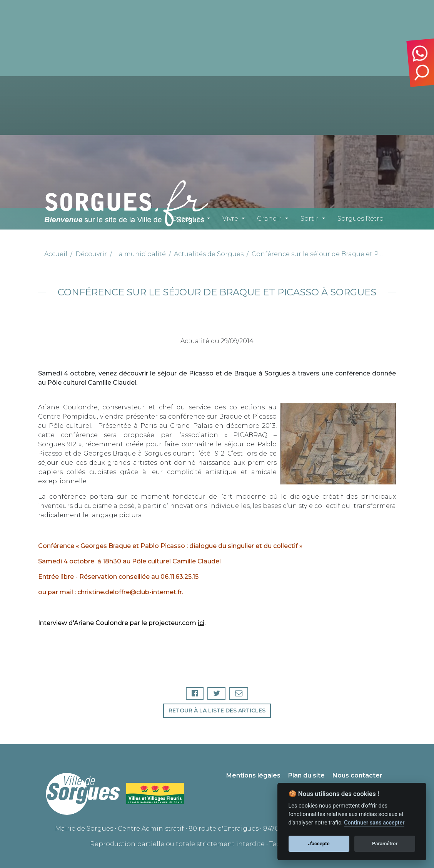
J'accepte (319, 844)
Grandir (269, 219)
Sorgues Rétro (361, 219)
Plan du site (306, 775)
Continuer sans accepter (374, 823)
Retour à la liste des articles (217, 710)
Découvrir (188, 219)
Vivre (230, 219)
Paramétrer (385, 844)
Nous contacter (357, 775)
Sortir (310, 219)
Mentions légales (253, 775)
